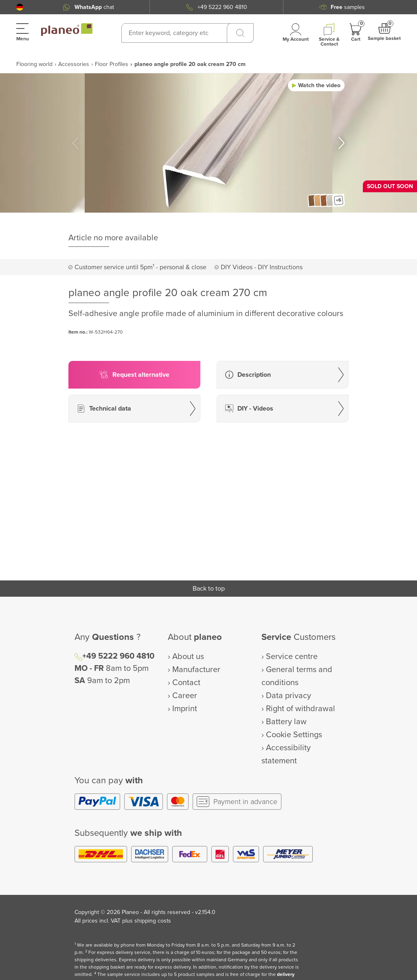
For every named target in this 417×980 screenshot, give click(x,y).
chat (94, 7)
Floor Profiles (112, 64)
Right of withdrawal (301, 709)
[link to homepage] (67, 30)
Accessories (74, 64)
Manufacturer (196, 670)
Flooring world (34, 64)
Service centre (292, 657)
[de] (20, 7)
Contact (186, 683)
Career (185, 696)
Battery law (286, 722)
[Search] (240, 33)
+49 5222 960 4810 (222, 7)
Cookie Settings (294, 735)
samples (348, 7)
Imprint (185, 709)
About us (188, 657)
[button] (20, 7)
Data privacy (289, 696)
